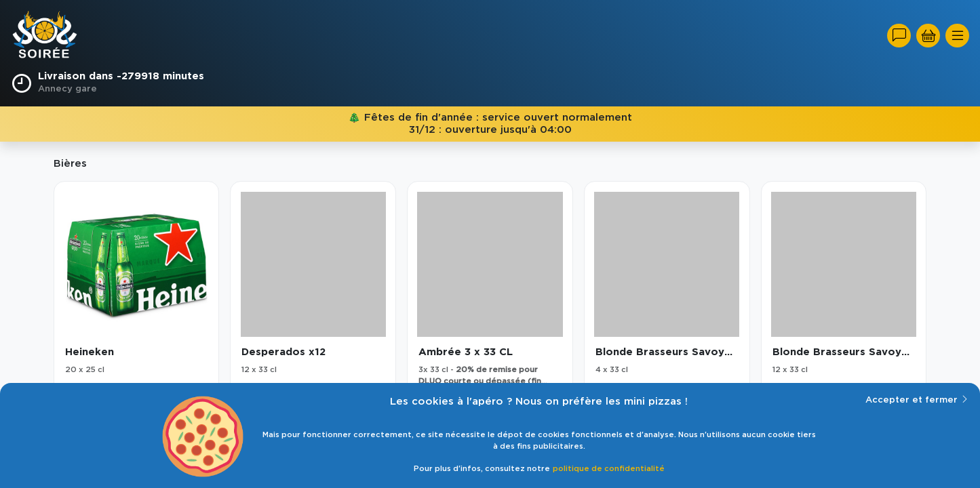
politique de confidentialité (609, 469)
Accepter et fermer (917, 399)
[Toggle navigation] (957, 36)
